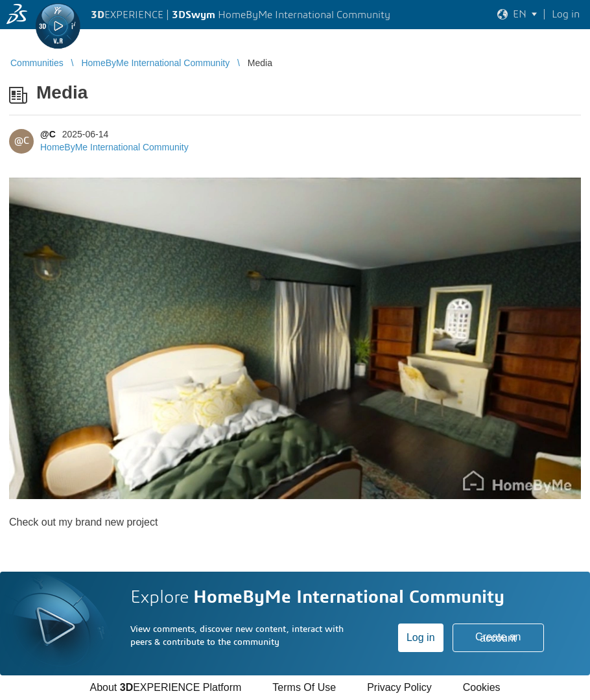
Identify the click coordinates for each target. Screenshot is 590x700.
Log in (421, 637)
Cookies (482, 687)
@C (48, 134)
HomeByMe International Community (114, 147)
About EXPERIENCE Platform (165, 687)
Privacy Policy (399, 687)
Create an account (498, 637)
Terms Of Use (304, 687)
